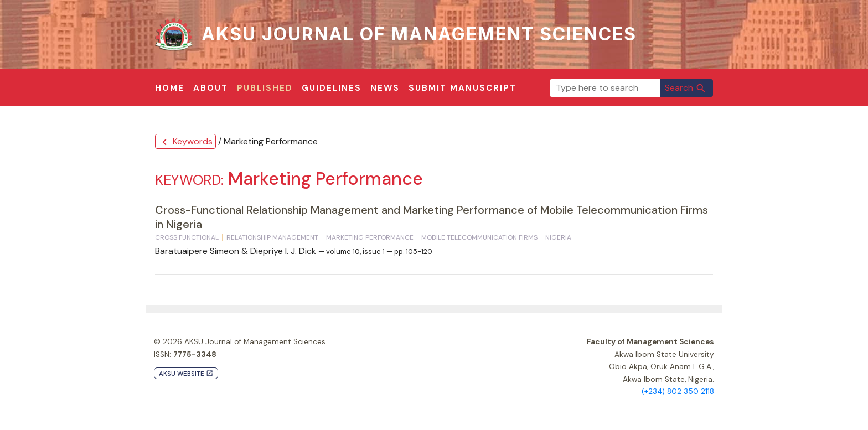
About (211, 88)
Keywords (185, 142)
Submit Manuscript (463, 88)
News (385, 88)
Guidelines (332, 88)
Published (265, 88)
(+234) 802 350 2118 (678, 392)
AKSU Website (186, 374)
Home (170, 88)
